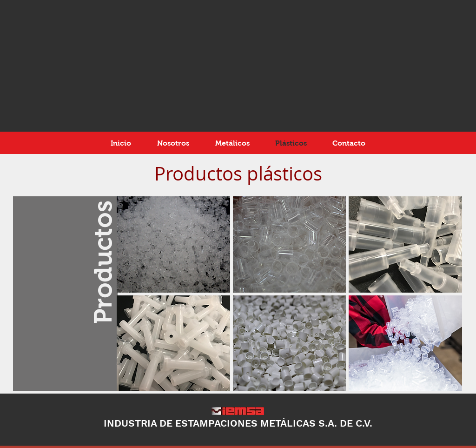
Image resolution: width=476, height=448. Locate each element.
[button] (173, 244)
